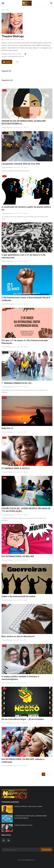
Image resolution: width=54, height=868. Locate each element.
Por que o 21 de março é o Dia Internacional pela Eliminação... (25, 342)
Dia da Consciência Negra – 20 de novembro (23, 719)
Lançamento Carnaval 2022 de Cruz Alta (21, 164)
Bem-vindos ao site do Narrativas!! (18, 636)
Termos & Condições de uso (26, 860)
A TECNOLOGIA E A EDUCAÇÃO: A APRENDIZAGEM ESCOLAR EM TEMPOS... (30, 817)
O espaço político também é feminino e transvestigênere (20, 678)
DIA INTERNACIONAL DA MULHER (18, 556)
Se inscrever (47, 850)
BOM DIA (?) (7, 428)
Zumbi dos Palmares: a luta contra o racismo (28, 806)
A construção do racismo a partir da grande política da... (26, 208)
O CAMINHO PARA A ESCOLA (16, 468)
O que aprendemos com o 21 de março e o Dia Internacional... (24, 256)
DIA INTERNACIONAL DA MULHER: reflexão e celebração (23, 761)
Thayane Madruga (7, 127)
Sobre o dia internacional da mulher (18, 596)
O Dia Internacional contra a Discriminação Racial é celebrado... (26, 299)
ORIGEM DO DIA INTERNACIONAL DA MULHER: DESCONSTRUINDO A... (24, 122)
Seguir (7, 62)
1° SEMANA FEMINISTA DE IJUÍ (16, 383)
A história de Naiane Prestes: (23, 825)
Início (3, 10)
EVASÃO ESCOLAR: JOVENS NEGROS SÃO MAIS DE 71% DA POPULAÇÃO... (26, 510)
